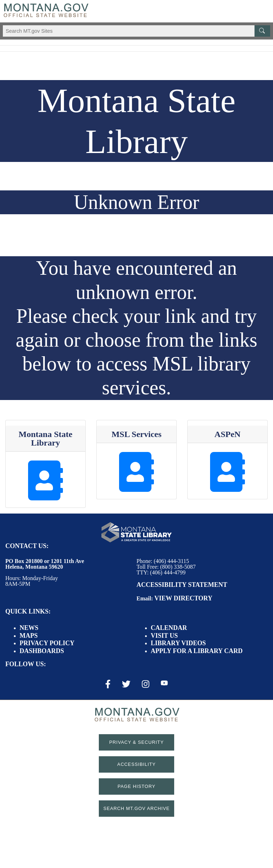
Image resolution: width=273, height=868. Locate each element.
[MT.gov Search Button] (262, 31)
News (29, 628)
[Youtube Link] (164, 684)
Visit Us (164, 636)
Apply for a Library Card (197, 651)
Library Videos (178, 643)
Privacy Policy (47, 643)
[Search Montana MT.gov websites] (136, 31)
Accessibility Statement (182, 585)
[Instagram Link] (146, 684)
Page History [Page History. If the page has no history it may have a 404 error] (137, 786)
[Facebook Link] (108, 684)
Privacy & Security (136, 742)
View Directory (183, 598)
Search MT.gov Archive (137, 808)
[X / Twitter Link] (126, 684)
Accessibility (136, 764)
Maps (29, 636)
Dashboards (42, 651)
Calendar (169, 628)
